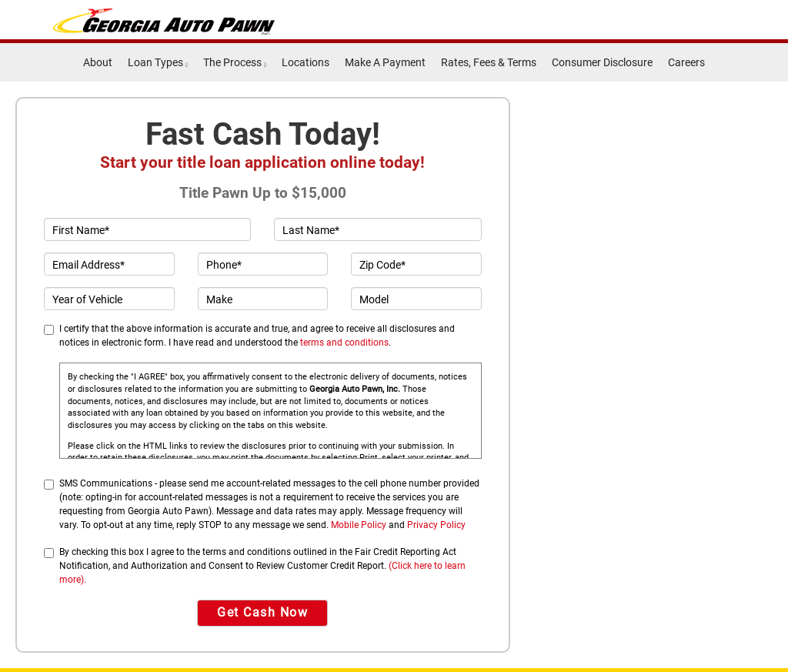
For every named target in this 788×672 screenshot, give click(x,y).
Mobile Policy (359, 525)
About (98, 62)
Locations (306, 62)
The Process (235, 62)
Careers (686, 62)
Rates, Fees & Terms (489, 62)
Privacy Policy (436, 525)
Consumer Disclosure (602, 62)
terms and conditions (344, 343)
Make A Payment (385, 62)
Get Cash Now (262, 612)
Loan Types (158, 62)
